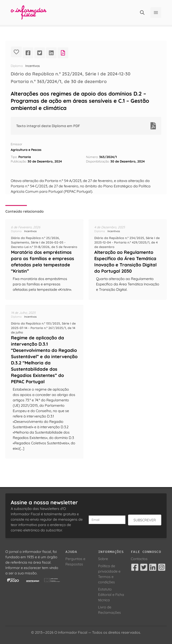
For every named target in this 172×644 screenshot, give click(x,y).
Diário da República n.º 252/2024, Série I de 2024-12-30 (71, 74)
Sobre (103, 559)
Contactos (139, 559)
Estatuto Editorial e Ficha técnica (111, 595)
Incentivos (33, 66)
